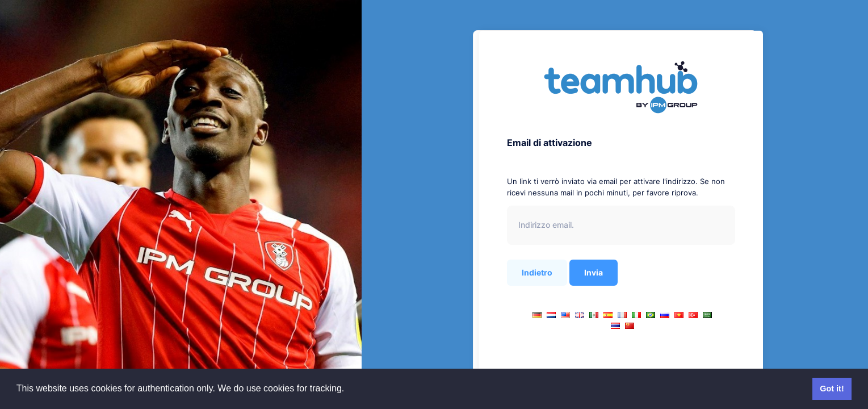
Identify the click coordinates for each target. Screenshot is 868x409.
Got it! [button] (832, 389)
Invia (594, 272)
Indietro (537, 272)
